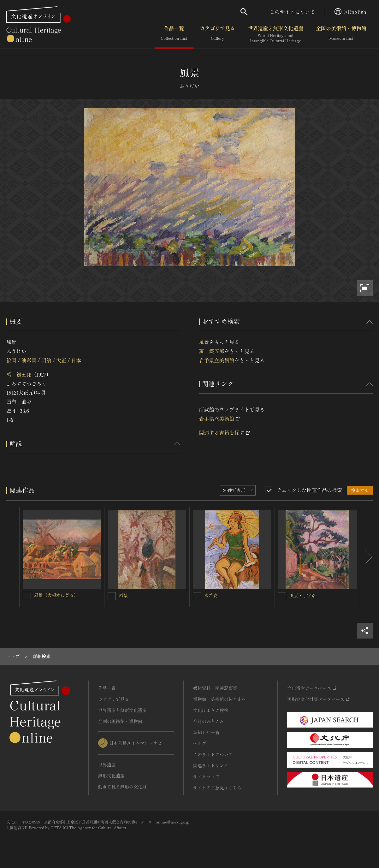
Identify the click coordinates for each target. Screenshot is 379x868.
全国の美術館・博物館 (341, 34)
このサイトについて (293, 12)
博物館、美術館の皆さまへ (220, 699)
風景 (204, 342)
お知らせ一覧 (206, 732)
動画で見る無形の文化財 (122, 787)
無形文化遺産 (111, 776)
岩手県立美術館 (217, 360)
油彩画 (29, 360)
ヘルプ (200, 743)
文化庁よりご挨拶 (211, 710)
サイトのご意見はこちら (217, 788)
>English (350, 12)
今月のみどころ (209, 721)
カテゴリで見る (217, 34)
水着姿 (211, 595)
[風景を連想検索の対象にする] (112, 596)
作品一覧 (174, 34)
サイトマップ (206, 776)
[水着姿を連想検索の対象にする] (197, 596)
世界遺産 (107, 764)
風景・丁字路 (303, 595)
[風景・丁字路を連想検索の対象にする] (282, 596)
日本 (76, 360)
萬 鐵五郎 (19, 374)
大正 (61, 360)
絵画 (11, 360)
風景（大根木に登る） (56, 595)
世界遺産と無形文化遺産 (275, 34)
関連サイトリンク (211, 765)
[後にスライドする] (366, 557)
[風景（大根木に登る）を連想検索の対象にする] (27, 596)
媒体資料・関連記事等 (215, 688)
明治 (46, 360)
